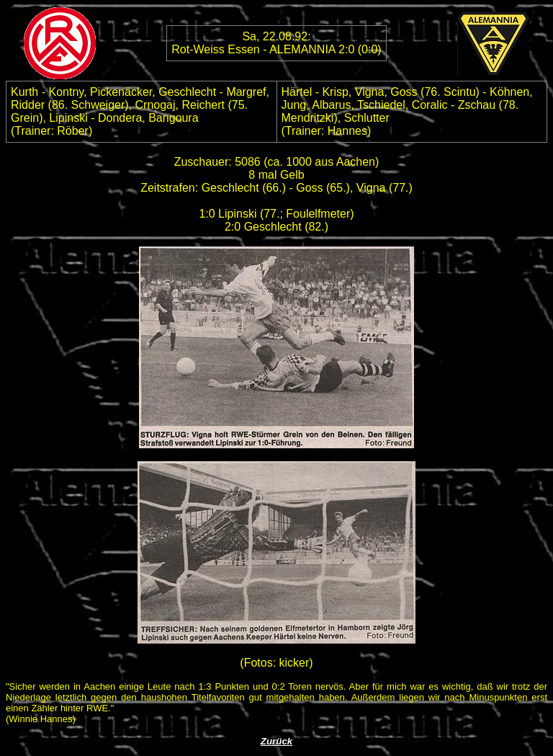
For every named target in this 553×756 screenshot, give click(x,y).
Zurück (276, 741)
